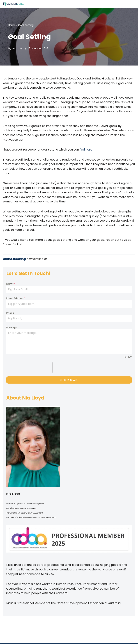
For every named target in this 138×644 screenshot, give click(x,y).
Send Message (69, 380)
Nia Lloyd (18, 49)
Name (11, 284)
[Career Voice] (13, 4)
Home (12, 25)
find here (86, 150)
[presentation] (29, 367)
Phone (10, 313)
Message (12, 327)
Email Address (16, 298)
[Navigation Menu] (131, 4)
